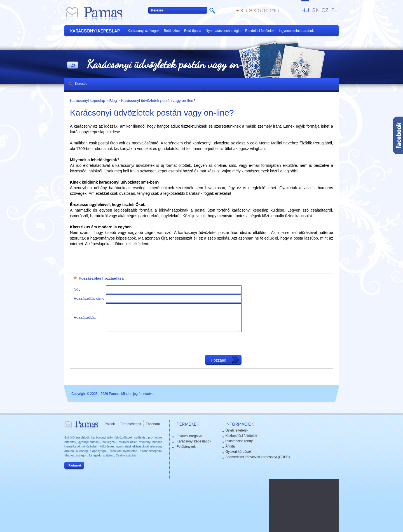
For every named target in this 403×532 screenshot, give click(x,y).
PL (334, 10)
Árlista (230, 446)
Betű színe (172, 31)
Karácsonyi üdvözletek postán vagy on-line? (158, 101)
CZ (325, 10)
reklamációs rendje (239, 441)
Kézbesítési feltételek (241, 436)
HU (305, 10)
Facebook (153, 424)
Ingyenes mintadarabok (296, 31)
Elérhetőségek (130, 424)
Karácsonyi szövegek (143, 31)
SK (315, 10)
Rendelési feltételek (260, 31)
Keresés (81, 84)
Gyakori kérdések (238, 452)
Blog (113, 101)
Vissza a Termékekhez (73, 65)
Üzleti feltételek (237, 430)
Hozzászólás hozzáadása (101, 278)
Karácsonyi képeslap (87, 101)
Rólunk (110, 424)
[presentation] (149, 343)
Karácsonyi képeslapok (194, 441)
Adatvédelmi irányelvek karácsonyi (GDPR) (257, 457)
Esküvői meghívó (189, 436)
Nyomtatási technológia (223, 31)
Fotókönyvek (186, 447)
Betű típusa (193, 31)
